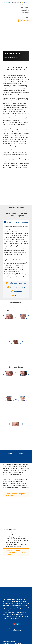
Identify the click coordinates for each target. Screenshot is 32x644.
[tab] (16, 222)
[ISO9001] (15, 501)
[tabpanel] (16, 252)
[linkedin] (18, 624)
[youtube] (14, 624)
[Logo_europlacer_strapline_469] (6, 13)
